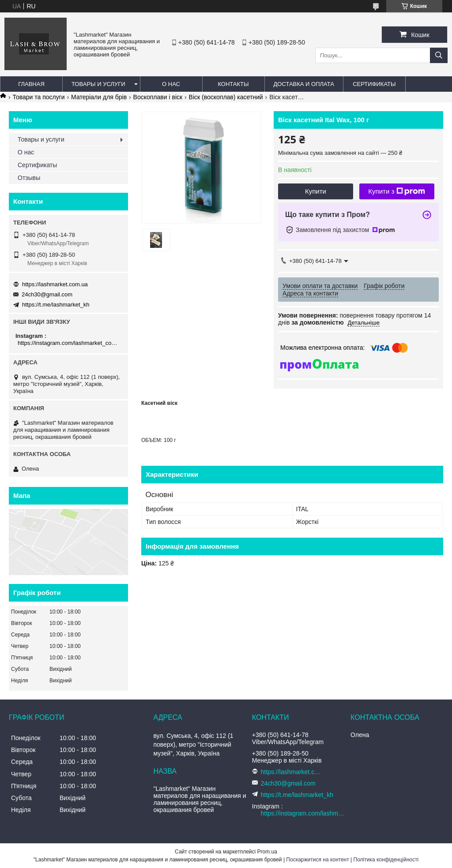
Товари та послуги (38, 97)
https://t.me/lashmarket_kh (56, 305)
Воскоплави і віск (158, 97)
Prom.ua (267, 852)
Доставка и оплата (304, 84)
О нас (171, 84)
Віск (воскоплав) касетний (226, 97)
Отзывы (29, 178)
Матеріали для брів (99, 97)
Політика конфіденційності (386, 860)
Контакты (233, 84)
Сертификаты (374, 84)
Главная (31, 84)
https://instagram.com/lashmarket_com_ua (70, 343)
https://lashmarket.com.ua (55, 284)
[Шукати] (439, 55)
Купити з (397, 191)
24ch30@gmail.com (47, 294)
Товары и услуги (98, 84)
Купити (316, 191)
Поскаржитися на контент (317, 860)
